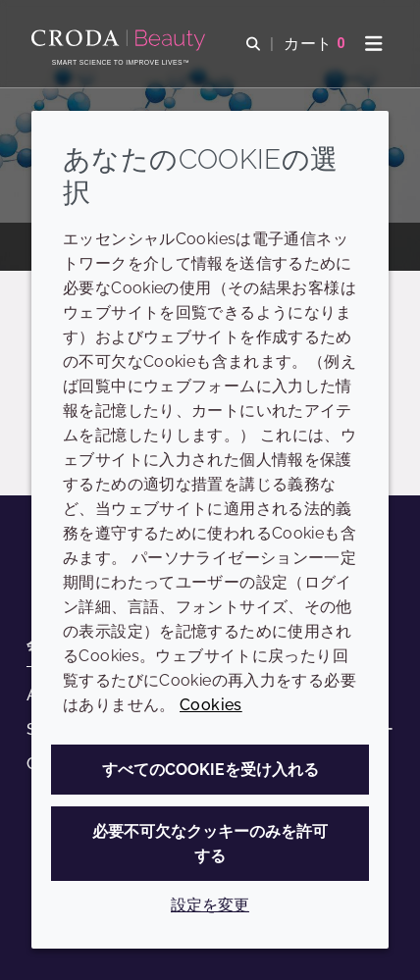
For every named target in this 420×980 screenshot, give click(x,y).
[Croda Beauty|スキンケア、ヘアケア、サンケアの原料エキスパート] (121, 40)
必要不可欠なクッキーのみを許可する (210, 844)
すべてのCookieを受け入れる (210, 770)
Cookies (211, 705)
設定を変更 (210, 905)
